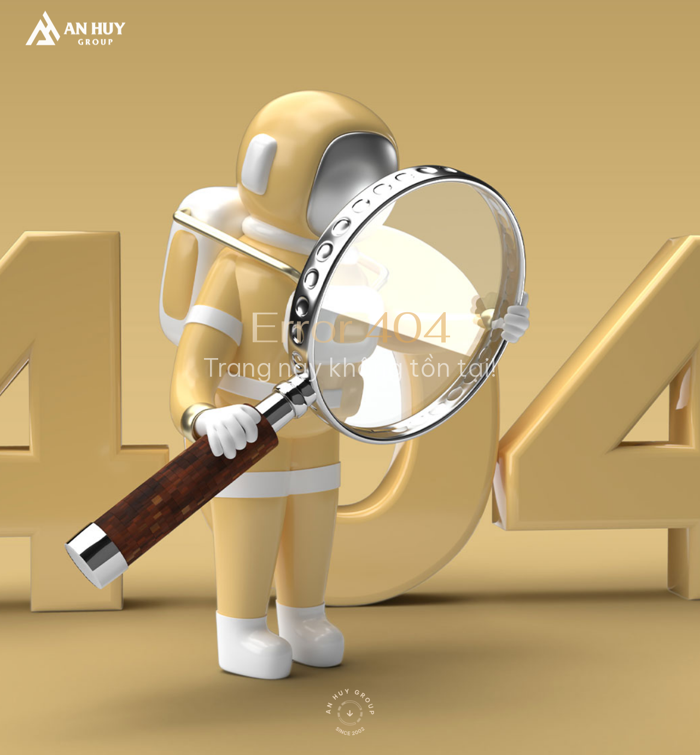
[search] (504, 25)
